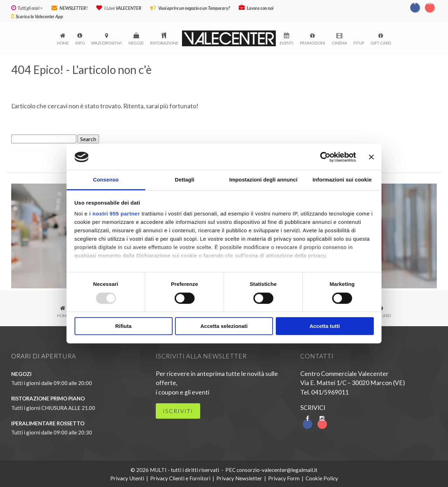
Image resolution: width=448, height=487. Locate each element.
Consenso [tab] (106, 180)
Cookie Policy (322, 478)
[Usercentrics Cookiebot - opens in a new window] (325, 157)
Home (63, 42)
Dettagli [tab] (185, 180)
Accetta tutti (325, 326)
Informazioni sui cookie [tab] (342, 180)
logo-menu (229, 38)
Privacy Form (284, 478)
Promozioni (313, 42)
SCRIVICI (313, 407)
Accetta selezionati (224, 326)
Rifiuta (123, 326)
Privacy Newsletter (239, 478)
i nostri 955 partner (115, 214)
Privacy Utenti (127, 478)
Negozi (136, 42)
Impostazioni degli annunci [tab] (263, 180)
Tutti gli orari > (29, 8)
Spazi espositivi (106, 42)
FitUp (359, 42)
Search (88, 138)
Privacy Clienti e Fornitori (180, 478)
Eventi (286, 42)
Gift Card (381, 42)
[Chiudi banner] (371, 157)
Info (80, 42)
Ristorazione (164, 42)
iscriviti (178, 410)
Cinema (339, 42)
